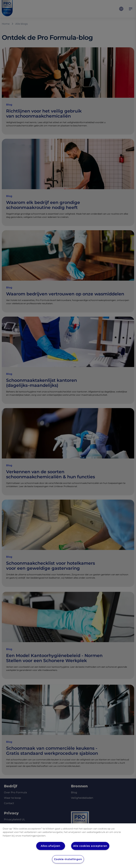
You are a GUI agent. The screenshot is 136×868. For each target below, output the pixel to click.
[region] (68, 846)
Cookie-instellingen (68, 859)
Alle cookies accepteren (91, 846)
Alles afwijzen (51, 846)
